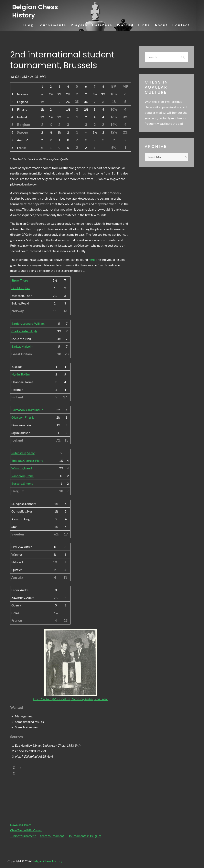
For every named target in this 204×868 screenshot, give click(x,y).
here (92, 259)
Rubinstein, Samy (23, 453)
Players (79, 25)
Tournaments (52, 25)
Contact (181, 25)
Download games (21, 825)
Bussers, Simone (22, 483)
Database (102, 25)
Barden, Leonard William (28, 323)
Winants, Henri (22, 468)
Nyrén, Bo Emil (21, 374)
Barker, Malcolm (22, 346)
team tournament (52, 836)
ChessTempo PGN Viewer (26, 830)
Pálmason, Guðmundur (27, 410)
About (161, 25)
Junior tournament (23, 836)
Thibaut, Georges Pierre (27, 460)
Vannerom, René (22, 476)
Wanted (125, 25)
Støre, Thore (20, 280)
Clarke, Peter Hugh (24, 331)
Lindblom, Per (21, 288)
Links (144, 25)
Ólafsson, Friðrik (23, 417)
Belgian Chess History (35, 11)
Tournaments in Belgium (85, 836)
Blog (28, 25)
